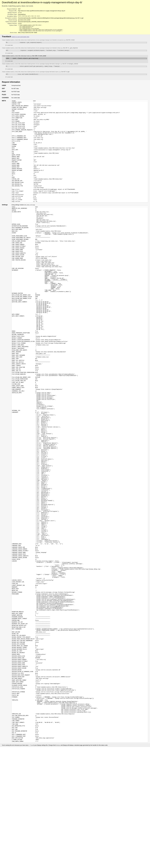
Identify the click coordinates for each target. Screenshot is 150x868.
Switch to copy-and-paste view (20, 38)
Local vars (10, 47)
